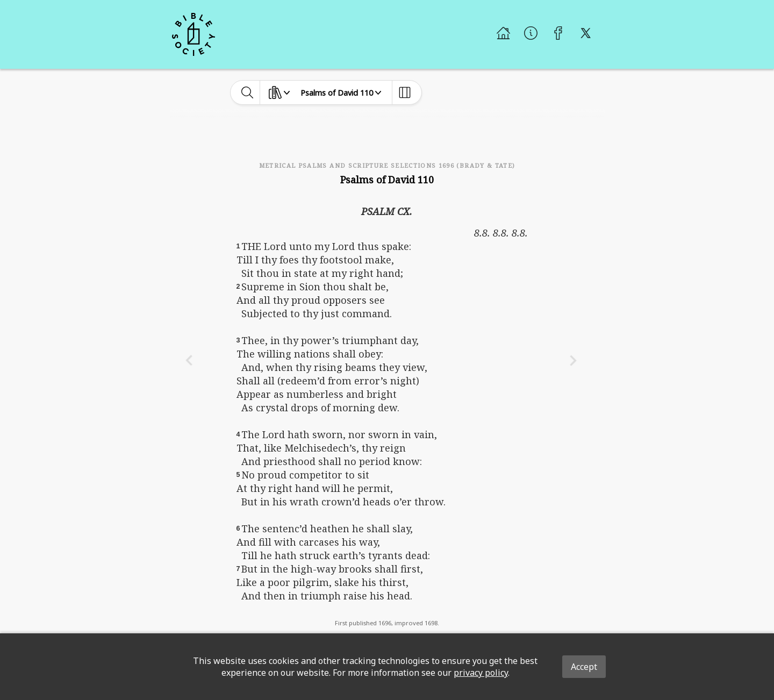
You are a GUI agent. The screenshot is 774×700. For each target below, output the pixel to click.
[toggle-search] (248, 92)
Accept (584, 667)
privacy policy (481, 673)
